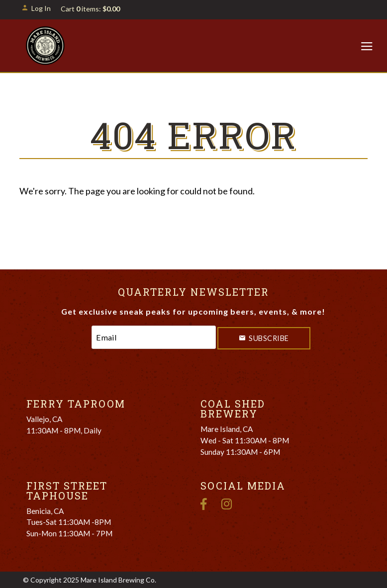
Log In (36, 8)
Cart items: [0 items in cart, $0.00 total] (90, 9)
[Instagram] (230, 503)
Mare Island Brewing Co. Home (46, 46)
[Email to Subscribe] (154, 337)
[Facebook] (207, 503)
